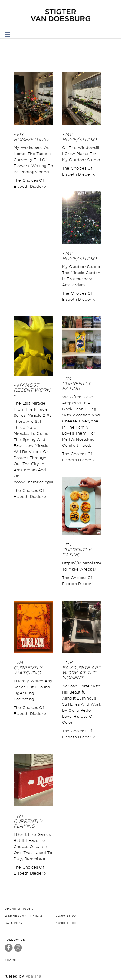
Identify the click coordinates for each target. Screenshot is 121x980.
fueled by (23, 976)
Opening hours (19, 909)
